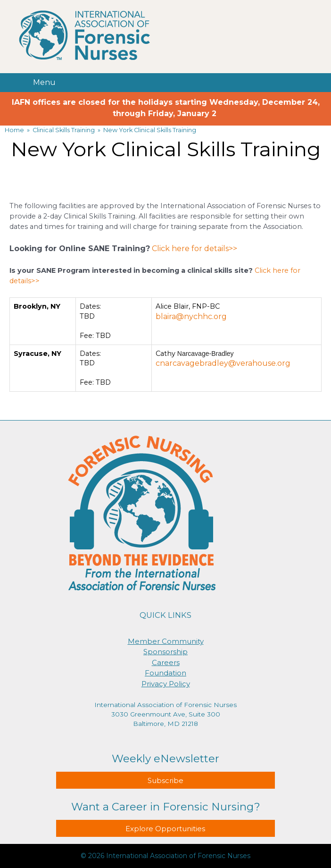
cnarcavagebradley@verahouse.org (223, 363)
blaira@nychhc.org (191, 316)
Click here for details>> (194, 249)
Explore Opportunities (165, 829)
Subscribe (165, 780)
